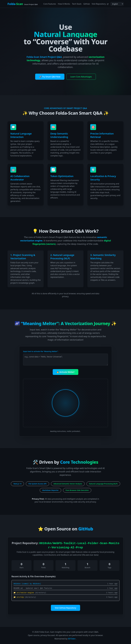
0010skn (72, 639)
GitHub (87, 4)
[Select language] (117, 4)
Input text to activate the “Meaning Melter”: (41, 351)
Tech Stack (77, 4)
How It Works (64, 4)
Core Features (50, 4)
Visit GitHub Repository (66, 608)
